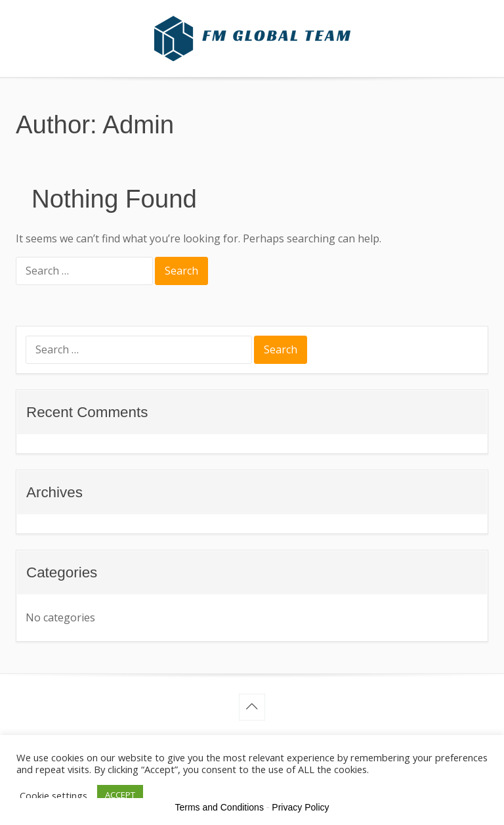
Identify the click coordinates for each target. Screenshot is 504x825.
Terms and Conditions (220, 807)
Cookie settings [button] (53, 795)
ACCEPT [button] (120, 795)
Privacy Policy (300, 807)
